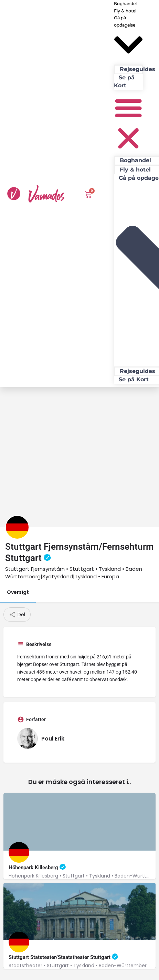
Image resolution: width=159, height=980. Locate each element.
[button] (128, 124)
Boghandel (135, 160)
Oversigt (18, 719)
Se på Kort (124, 81)
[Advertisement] (79, 572)
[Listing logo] (17, 655)
